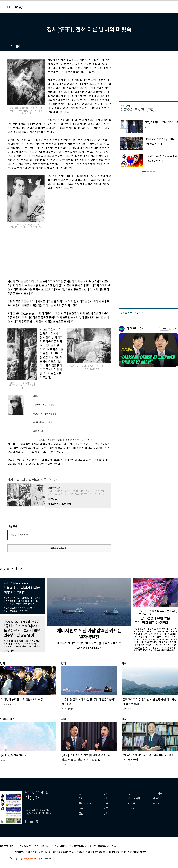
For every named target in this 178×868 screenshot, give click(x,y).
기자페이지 (134, 809)
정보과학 (108, 803)
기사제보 (158, 794)
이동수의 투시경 (132, 110)
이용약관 (64, 846)
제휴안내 (45, 846)
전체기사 (108, 814)
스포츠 (82, 809)
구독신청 (158, 798)
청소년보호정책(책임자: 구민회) (102, 846)
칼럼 (81, 814)
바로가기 (165, 329)
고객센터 (54, 846)
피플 (106, 809)
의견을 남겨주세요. (20, 535)
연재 (131, 794)
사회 (81, 798)
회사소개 (14, 846)
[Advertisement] (46, 254)
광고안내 (158, 803)
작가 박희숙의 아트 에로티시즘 (27, 480)
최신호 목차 (134, 798)
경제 (106, 794)
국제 (106, 798)
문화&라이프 (85, 803)
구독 (53, 480)
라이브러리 (134, 803)
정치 (81, 794)
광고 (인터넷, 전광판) (29, 846)
